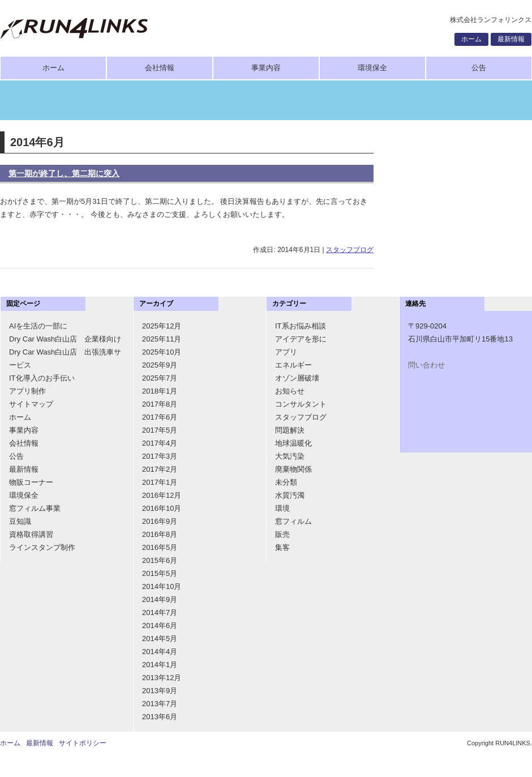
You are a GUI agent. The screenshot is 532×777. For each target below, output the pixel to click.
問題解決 (290, 430)
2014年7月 (160, 612)
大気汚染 (290, 456)
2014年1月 (160, 665)
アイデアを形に (301, 339)
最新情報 (511, 39)
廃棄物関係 (293, 469)
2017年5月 (160, 430)
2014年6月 (160, 626)
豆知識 (20, 521)
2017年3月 (160, 456)
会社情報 (160, 68)
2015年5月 (160, 573)
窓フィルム (293, 521)
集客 (282, 547)
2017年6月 (160, 417)
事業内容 (266, 68)
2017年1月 (160, 482)
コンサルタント (301, 404)
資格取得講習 (31, 534)
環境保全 (372, 68)
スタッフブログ (350, 250)
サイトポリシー (83, 743)
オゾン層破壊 (297, 378)
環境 (282, 508)
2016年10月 (162, 508)
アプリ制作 (27, 391)
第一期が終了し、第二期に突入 (64, 173)
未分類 (286, 482)
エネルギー (293, 365)
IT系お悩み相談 (301, 326)
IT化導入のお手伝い (42, 378)
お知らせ (290, 391)
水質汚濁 (290, 495)
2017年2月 (160, 469)
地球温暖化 (293, 443)
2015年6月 (160, 560)
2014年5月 (160, 639)
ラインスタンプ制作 (42, 547)
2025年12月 (162, 326)
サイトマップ (31, 404)
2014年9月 (160, 599)
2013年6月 (160, 717)
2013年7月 (160, 704)
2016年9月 (160, 521)
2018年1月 (160, 391)
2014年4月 (160, 652)
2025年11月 (162, 339)
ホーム (471, 39)
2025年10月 (162, 352)
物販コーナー (31, 482)
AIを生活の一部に (38, 326)
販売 (282, 534)
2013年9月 (160, 691)
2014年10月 (162, 586)
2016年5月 (160, 547)
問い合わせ (426, 365)
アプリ (286, 352)
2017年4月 (160, 443)
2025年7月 (160, 378)
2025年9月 (160, 365)
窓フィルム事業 (35, 508)
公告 (479, 68)
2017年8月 (160, 404)
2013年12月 (162, 678)
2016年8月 (160, 534)
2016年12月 (162, 495)
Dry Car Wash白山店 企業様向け (65, 339)
